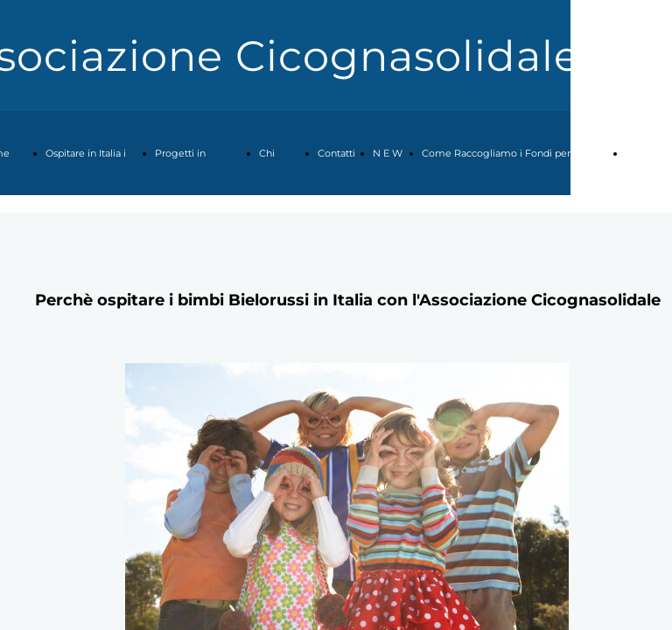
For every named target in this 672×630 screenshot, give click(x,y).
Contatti (336, 153)
